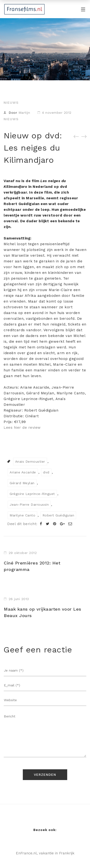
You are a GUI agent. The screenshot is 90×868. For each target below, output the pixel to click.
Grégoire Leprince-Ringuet (32, 494)
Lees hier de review (22, 428)
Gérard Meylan (22, 483)
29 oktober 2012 (23, 553)
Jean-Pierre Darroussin (29, 505)
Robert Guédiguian (58, 515)
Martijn (24, 113)
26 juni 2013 (19, 599)
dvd (46, 472)
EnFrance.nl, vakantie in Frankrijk (45, 853)
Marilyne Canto (22, 515)
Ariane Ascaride (23, 472)
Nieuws (11, 103)
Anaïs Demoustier (30, 461)
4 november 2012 (57, 113)
